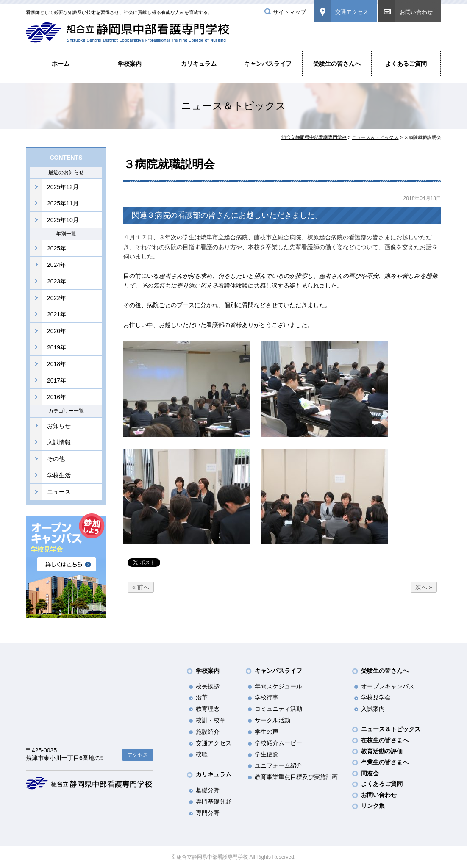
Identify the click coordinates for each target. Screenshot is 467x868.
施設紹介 (208, 732)
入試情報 (59, 442)
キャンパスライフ (268, 64)
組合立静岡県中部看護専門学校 (314, 137)
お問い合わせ (416, 12)
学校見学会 (376, 697)
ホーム (61, 64)
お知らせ (59, 426)
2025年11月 (63, 203)
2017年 (57, 380)
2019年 (57, 347)
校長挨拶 (208, 686)
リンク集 (373, 806)
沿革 (202, 697)
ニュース (59, 492)
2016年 (57, 397)
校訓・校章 (211, 720)
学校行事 (267, 697)
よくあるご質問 (406, 64)
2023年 (57, 281)
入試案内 (373, 709)
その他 (56, 459)
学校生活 (59, 475)
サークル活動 (272, 720)
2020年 (57, 331)
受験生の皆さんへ (337, 64)
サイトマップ (289, 12)
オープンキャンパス (388, 686)
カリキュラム (199, 64)
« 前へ (141, 587)
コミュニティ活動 (278, 709)
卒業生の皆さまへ (385, 762)
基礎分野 (208, 790)
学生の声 (267, 732)
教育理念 (208, 709)
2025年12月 (63, 187)
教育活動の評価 (382, 751)
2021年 (57, 314)
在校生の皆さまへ (385, 740)
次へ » (424, 587)
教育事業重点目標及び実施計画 (296, 777)
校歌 (202, 754)
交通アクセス (352, 12)
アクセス (138, 755)
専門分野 (208, 813)
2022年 (57, 298)
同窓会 (370, 773)
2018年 (57, 364)
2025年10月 (63, 220)
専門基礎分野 (214, 801)
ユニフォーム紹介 (278, 765)
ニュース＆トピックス (375, 137)
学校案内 (130, 64)
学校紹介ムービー (278, 743)
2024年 (57, 265)
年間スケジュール (278, 686)
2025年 (57, 248)
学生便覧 (267, 754)
